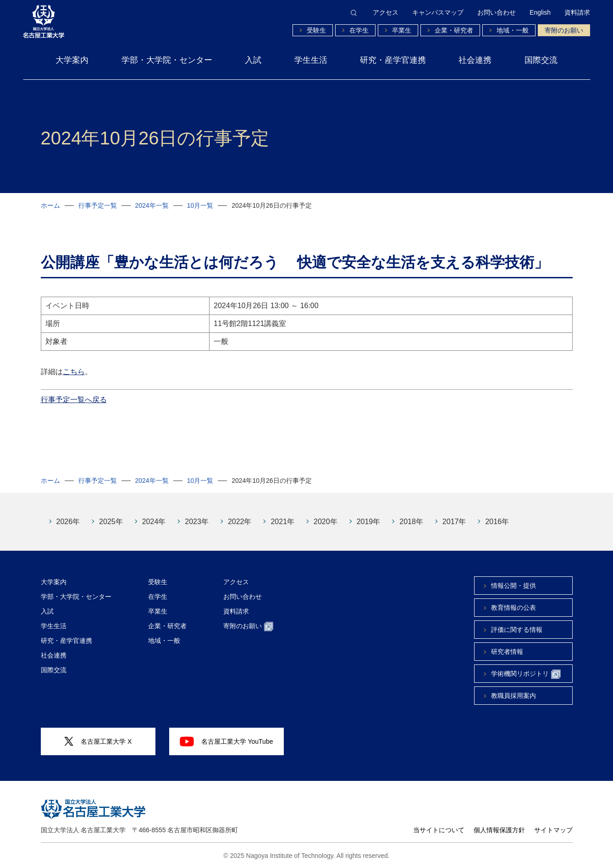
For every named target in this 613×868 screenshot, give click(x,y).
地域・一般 (513, 30)
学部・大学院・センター (167, 60)
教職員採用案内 (514, 696)
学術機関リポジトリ (526, 674)
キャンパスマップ (438, 12)
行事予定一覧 (98, 205)
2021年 (282, 522)
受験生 (316, 30)
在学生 (359, 30)
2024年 (154, 522)
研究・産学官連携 (393, 60)
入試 (253, 60)
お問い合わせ (497, 12)
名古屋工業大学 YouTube (226, 741)
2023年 (197, 522)
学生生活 (311, 60)
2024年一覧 (152, 205)
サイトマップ (553, 830)
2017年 (454, 522)
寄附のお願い (564, 30)
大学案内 (72, 60)
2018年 (411, 522)
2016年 (497, 522)
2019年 (369, 522)
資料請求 (577, 12)
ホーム (50, 205)
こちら (74, 365)
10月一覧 (200, 205)
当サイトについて (439, 830)
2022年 (240, 522)
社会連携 (475, 60)
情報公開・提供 (514, 586)
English (540, 12)
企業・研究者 (454, 30)
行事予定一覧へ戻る (74, 393)
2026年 (68, 522)
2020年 (326, 522)
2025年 (111, 522)
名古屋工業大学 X (98, 742)
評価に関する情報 (517, 630)
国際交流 (541, 60)
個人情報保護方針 (499, 830)
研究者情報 (507, 652)
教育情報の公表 (514, 608)
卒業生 (402, 30)
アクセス (386, 12)
